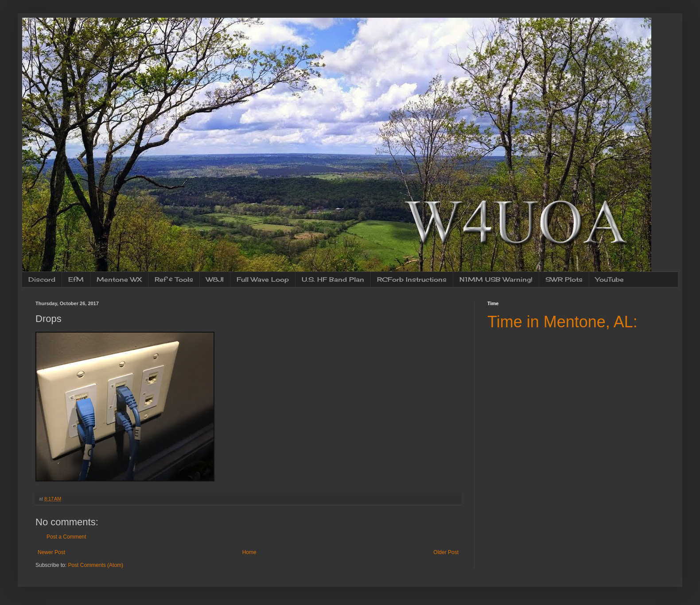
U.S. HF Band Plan (333, 279)
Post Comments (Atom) (95, 565)
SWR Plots (564, 279)
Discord (42, 279)
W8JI (215, 279)
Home (249, 552)
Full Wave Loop (263, 279)
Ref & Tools (174, 279)
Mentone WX (119, 279)
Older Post (446, 552)
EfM (76, 279)
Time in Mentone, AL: (562, 322)
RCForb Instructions (412, 279)
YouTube (610, 279)
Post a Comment (66, 537)
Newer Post (51, 552)
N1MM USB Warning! (496, 279)
